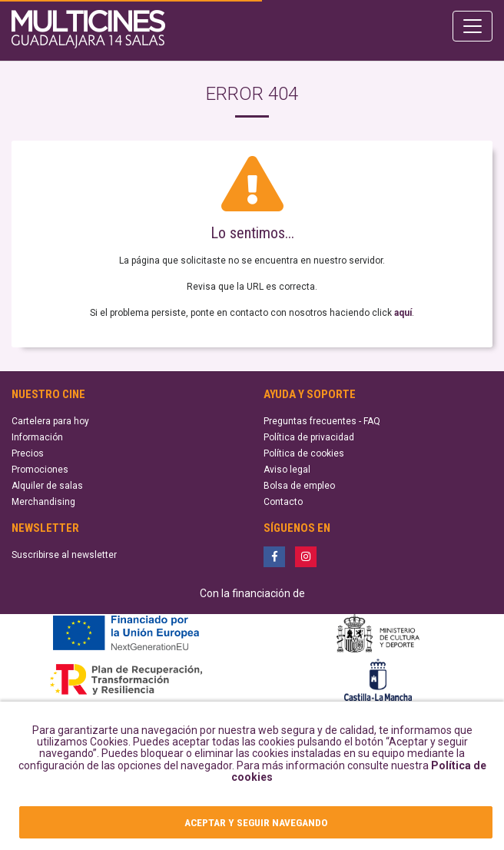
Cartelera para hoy (50, 421)
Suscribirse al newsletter (64, 555)
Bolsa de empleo (299, 486)
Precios (28, 453)
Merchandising (43, 502)
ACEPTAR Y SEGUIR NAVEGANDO (256, 822)
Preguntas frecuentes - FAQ (322, 421)
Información (37, 437)
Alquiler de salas (47, 486)
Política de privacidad (309, 437)
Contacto (283, 502)
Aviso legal (287, 470)
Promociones (40, 470)
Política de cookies (304, 453)
